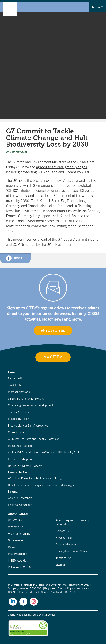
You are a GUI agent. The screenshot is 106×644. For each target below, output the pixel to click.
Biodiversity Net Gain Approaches (28, 426)
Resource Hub (16, 378)
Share (14, 258)
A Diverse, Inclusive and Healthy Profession (34, 439)
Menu (98, 7)
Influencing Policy (18, 419)
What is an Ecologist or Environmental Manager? (37, 479)
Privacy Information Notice (72, 551)
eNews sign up (53, 330)
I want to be (17, 472)
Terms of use (63, 558)
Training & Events (18, 412)
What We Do (15, 527)
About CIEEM (18, 514)
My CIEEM (53, 357)
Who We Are (15, 520)
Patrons (13, 547)
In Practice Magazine (21, 459)
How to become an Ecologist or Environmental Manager (41, 485)
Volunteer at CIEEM (20, 567)
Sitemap (61, 565)
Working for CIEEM (19, 534)
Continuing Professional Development (30, 405)
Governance (15, 540)
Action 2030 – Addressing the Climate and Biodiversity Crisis (44, 453)
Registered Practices (21, 446)
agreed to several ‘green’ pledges (62, 167)
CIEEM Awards (17, 561)
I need (13, 492)
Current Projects (18, 432)
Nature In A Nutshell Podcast (25, 466)
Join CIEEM (15, 385)
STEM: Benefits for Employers (26, 399)
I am (12, 372)
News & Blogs (64, 538)
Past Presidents (17, 554)
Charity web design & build (23, 615)
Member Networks (19, 392)
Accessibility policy (67, 545)
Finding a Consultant (20, 505)
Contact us (62, 531)
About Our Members (20, 498)
